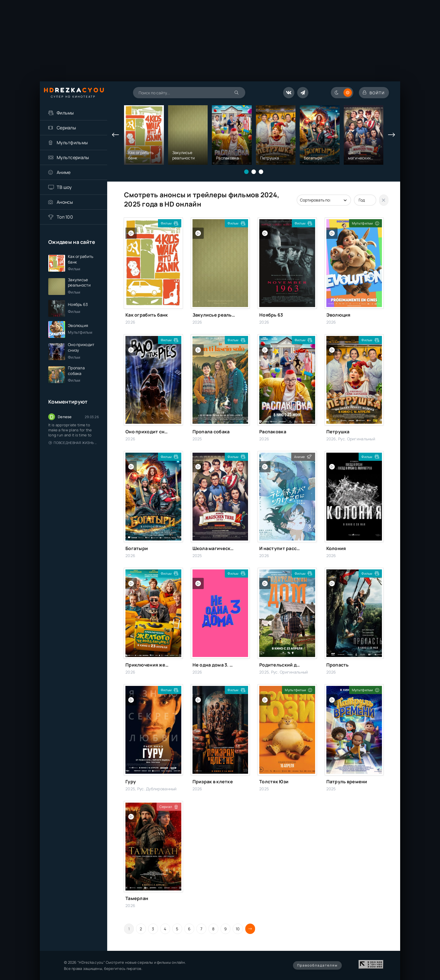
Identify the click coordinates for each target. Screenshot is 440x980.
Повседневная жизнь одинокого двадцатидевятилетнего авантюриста (74, 451)
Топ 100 (65, 217)
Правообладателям (317, 965)
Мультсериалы (73, 157)
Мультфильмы (72, 143)
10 (238, 929)
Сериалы (66, 128)
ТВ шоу (64, 187)
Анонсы (65, 202)
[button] (246, 172)
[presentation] (116, 135)
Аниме (64, 172)
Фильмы (65, 113)
